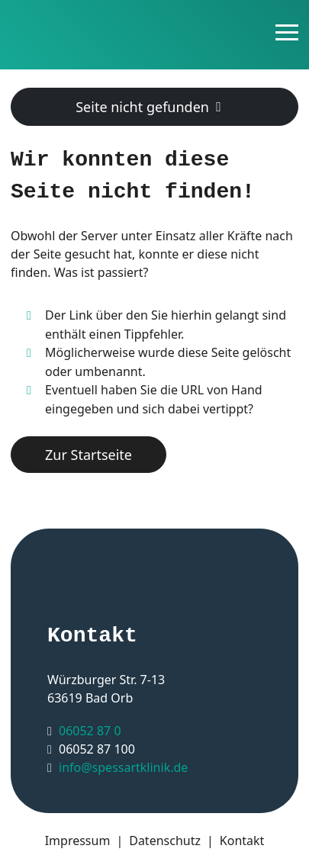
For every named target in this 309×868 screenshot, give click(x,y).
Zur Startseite (89, 455)
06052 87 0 (90, 731)
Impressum (78, 841)
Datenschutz (165, 841)
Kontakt (242, 841)
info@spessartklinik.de (123, 767)
